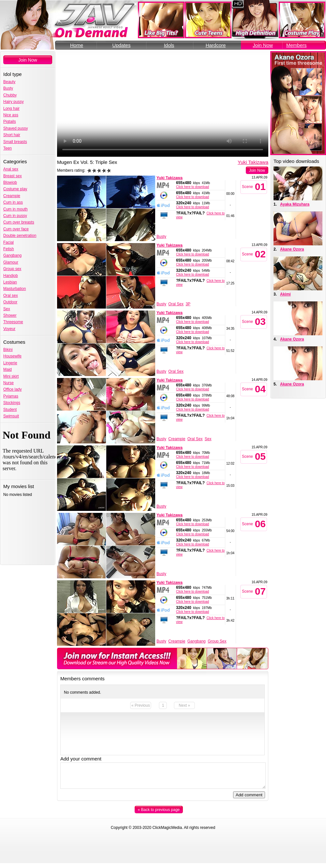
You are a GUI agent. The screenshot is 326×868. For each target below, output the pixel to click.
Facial (8, 242)
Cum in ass (13, 202)
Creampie (12, 196)
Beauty (9, 82)
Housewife (12, 356)
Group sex (12, 269)
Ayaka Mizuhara (295, 204)
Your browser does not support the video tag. (163, 104)
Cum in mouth (15, 209)
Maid (7, 369)
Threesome (13, 322)
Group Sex (217, 641)
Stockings (12, 403)
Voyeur (9, 329)
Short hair (12, 135)
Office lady (12, 389)
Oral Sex (176, 304)
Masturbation (15, 289)
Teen (7, 148)
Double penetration (20, 236)
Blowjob (10, 182)
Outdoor (10, 302)
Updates (122, 45)
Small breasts (15, 142)
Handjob (11, 276)
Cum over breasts (19, 222)
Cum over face (16, 229)
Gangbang (12, 255)
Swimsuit (11, 416)
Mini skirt (11, 376)
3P (188, 304)
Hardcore (216, 45)
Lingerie (10, 363)
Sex (7, 309)
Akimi (285, 294)
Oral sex (11, 296)
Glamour (11, 262)
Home (77, 45)
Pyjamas (11, 396)
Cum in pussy (15, 216)
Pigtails (10, 122)
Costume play (15, 189)
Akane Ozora (292, 249)
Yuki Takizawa (253, 162)
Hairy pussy (14, 102)
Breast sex (13, 176)
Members (296, 45)
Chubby (10, 95)
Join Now (263, 45)
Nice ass (11, 115)
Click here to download (193, 187)
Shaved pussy (15, 128)
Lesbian (10, 282)
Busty (8, 88)
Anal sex (11, 169)
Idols (169, 45)
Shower (10, 315)
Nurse (8, 383)
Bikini (8, 350)
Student (10, 410)
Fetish (9, 249)
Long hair (11, 108)
